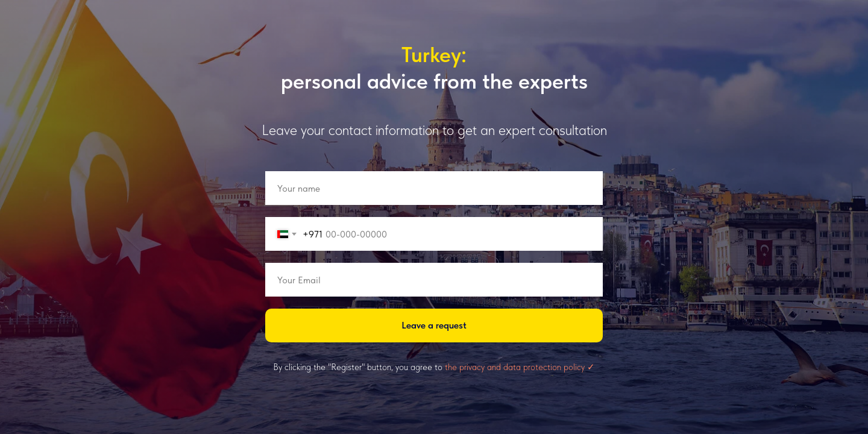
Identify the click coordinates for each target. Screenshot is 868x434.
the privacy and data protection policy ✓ (520, 367)
